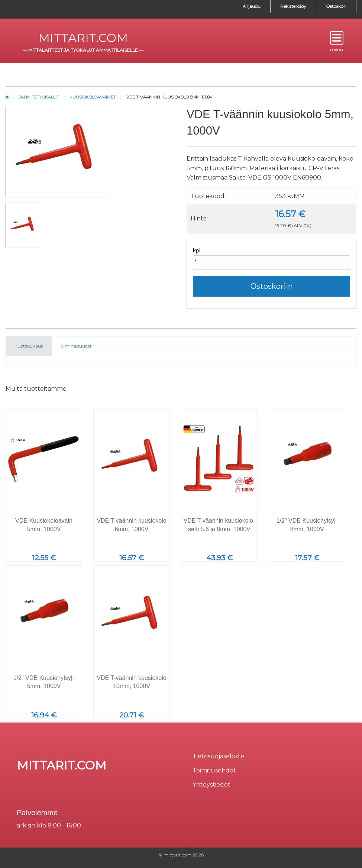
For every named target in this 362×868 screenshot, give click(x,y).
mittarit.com (83, 38)
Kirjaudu (251, 6)
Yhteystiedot (211, 785)
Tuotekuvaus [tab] (29, 346)
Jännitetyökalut (39, 97)
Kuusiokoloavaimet (93, 97)
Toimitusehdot (214, 770)
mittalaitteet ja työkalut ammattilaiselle (83, 50)
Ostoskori (336, 6)
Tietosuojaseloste (218, 756)
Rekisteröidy (293, 6)
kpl (197, 251)
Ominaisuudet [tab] (76, 346)
